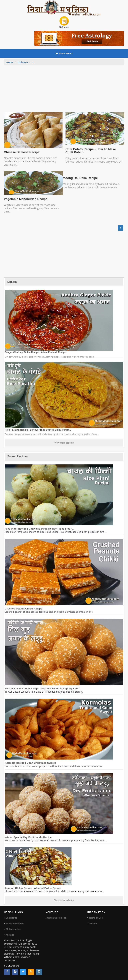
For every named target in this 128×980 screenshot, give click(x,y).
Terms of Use (96, 918)
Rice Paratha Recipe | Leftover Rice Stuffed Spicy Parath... (38, 430)
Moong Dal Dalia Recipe (80, 178)
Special (12, 282)
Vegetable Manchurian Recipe (26, 199)
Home (10, 62)
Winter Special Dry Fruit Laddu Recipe (28, 837)
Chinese (23, 62)
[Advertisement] (64, 90)
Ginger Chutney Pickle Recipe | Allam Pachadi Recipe (35, 352)
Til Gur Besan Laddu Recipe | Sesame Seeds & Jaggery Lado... (43, 688)
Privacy (93, 923)
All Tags (10, 935)
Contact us (11, 918)
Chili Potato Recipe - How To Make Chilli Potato (91, 151)
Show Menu (64, 53)
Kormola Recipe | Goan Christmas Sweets (30, 763)
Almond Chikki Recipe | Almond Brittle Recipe (33, 888)
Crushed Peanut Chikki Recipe (23, 609)
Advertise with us (15, 923)
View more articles (64, 443)
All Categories (13, 929)
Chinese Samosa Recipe (22, 152)
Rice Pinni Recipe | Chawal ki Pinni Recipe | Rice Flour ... (40, 529)
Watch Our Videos (57, 918)
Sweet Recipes (17, 456)
